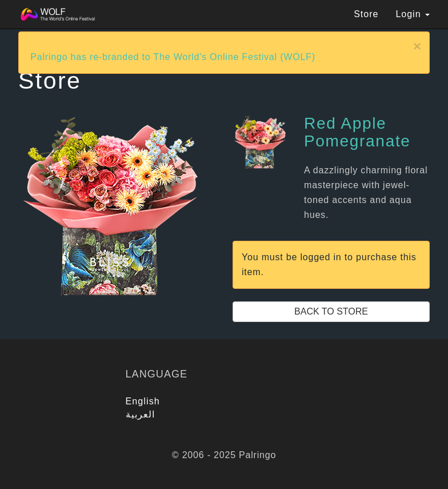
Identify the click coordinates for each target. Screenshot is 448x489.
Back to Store (331, 311)
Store (366, 14)
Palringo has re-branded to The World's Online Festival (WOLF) (173, 57)
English (143, 401)
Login (413, 14)
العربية (141, 414)
